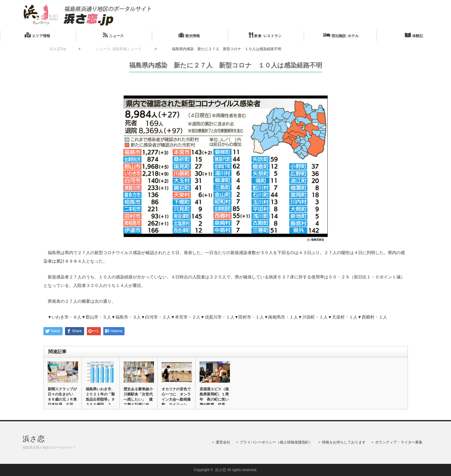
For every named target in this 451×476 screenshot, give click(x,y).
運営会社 (223, 442)
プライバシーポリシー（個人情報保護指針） (276, 442)
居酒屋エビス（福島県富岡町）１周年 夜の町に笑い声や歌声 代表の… (214, 399)
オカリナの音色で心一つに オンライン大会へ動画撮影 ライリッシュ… (176, 399)
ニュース (113, 35)
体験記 (414, 35)
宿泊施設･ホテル (341, 35)
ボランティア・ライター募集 (399, 442)
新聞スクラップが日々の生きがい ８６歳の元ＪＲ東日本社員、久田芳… (62, 399)
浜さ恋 (34, 439)
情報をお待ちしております (344, 442)
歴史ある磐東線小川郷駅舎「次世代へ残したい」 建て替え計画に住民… (138, 399)
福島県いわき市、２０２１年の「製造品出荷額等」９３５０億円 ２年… (100, 399)
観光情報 (189, 35)
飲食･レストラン (265, 35)
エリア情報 (37, 35)
